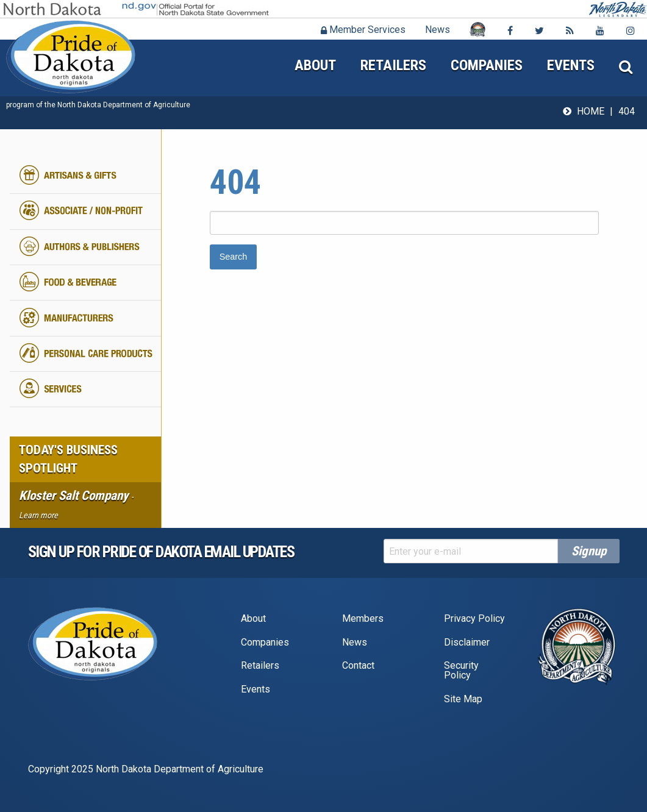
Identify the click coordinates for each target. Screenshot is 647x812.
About (315, 65)
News (438, 30)
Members (363, 618)
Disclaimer (467, 642)
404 (627, 111)
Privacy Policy (474, 618)
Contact (358, 665)
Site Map (463, 699)
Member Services (363, 30)
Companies (487, 65)
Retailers (393, 65)
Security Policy (461, 670)
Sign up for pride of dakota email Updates (161, 552)
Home (591, 111)
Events (571, 65)
